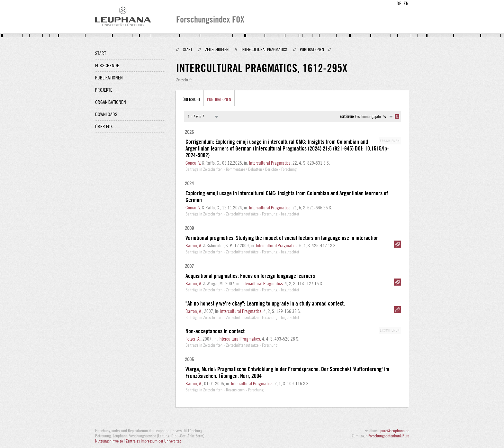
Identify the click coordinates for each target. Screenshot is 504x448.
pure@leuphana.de (395, 431)
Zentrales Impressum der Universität (153, 441)
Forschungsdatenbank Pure (389, 436)
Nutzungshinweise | (110, 441)
